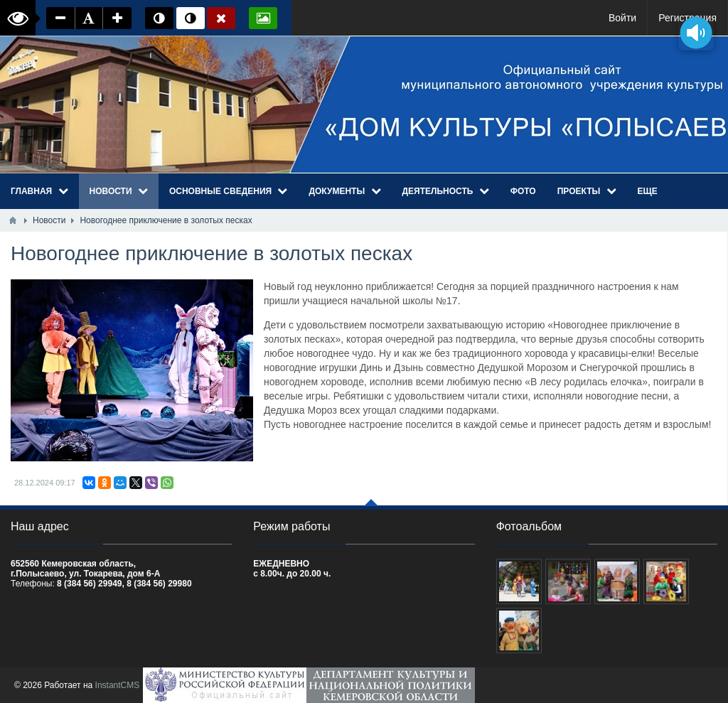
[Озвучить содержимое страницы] (696, 32)
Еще (648, 191)
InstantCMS (118, 685)
